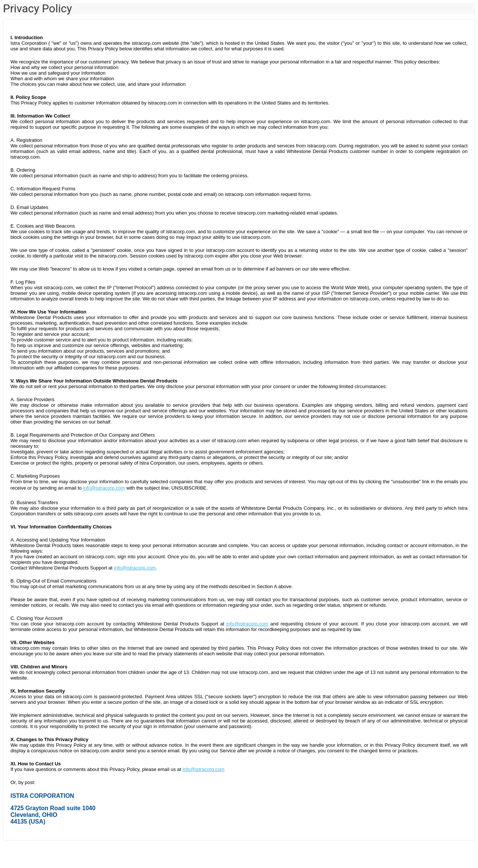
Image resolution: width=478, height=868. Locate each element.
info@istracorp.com (104, 488)
